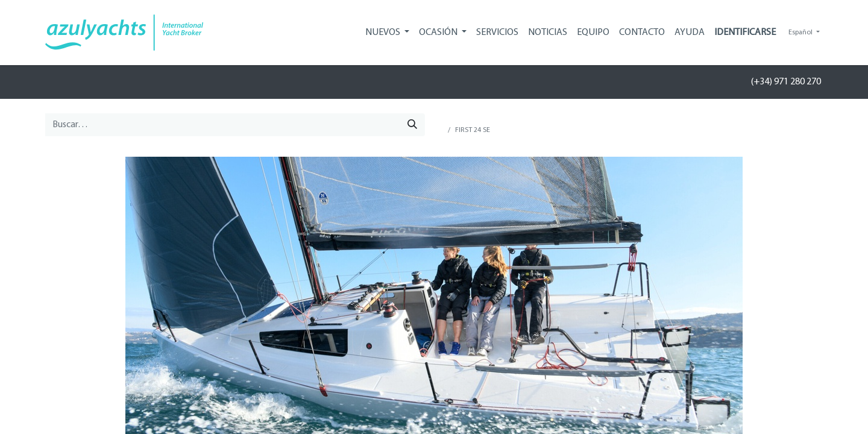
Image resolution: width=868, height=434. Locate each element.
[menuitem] (497, 33)
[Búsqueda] (412, 125)
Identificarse (745, 33)
